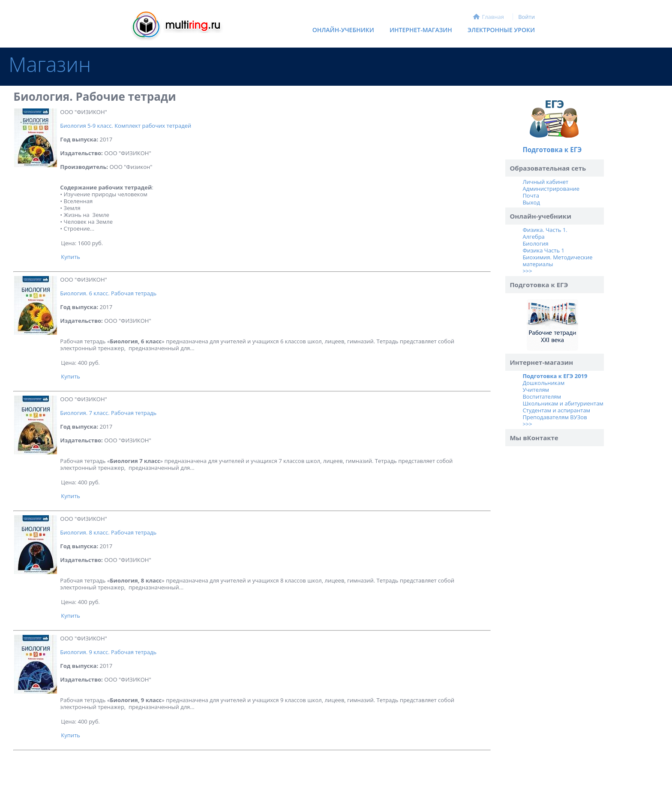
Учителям (536, 390)
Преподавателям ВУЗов (555, 417)
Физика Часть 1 (543, 250)
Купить (70, 257)
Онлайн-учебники (343, 30)
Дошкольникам (543, 383)
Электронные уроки (501, 30)
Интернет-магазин (418, 32)
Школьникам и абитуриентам (563, 403)
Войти (526, 17)
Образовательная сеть (548, 168)
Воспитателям (542, 396)
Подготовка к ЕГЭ (552, 150)
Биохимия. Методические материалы (557, 261)
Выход (531, 202)
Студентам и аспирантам (556, 410)
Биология (535, 243)
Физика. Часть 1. (545, 230)
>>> (527, 271)
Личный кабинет (545, 182)
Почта (531, 195)
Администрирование (551, 189)
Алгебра (533, 237)
